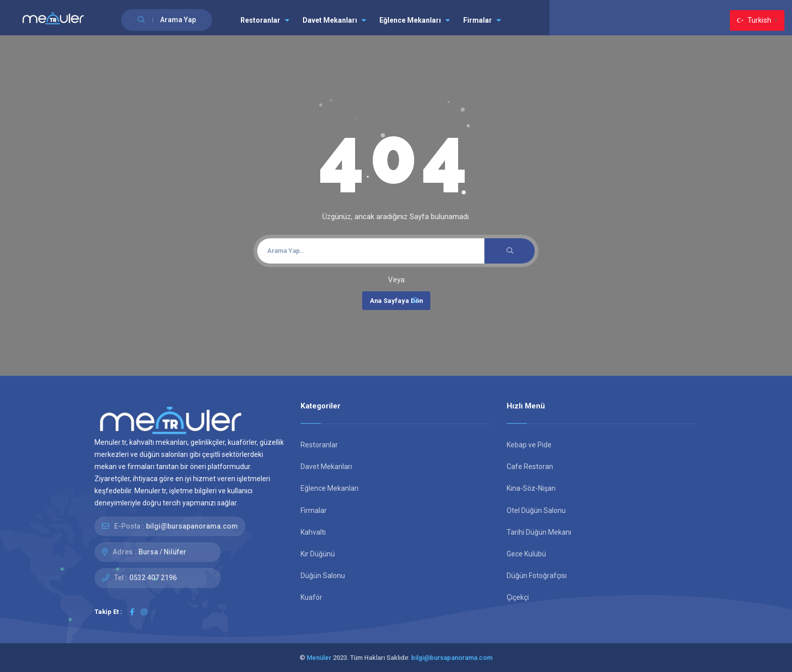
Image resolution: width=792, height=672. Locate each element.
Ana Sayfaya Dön (396, 300)
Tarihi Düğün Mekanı (539, 532)
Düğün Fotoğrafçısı (537, 576)
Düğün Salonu (323, 576)
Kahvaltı (313, 532)
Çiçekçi (518, 597)
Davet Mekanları (334, 20)
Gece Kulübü (526, 554)
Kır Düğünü (318, 554)
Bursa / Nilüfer (162, 552)
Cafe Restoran (530, 467)
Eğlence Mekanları (415, 20)
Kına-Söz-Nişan (531, 488)
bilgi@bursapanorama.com (192, 526)
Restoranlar (265, 20)
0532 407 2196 (153, 578)
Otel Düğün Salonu (536, 510)
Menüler (319, 658)
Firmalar (482, 20)
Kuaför (311, 597)
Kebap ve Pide (529, 445)
